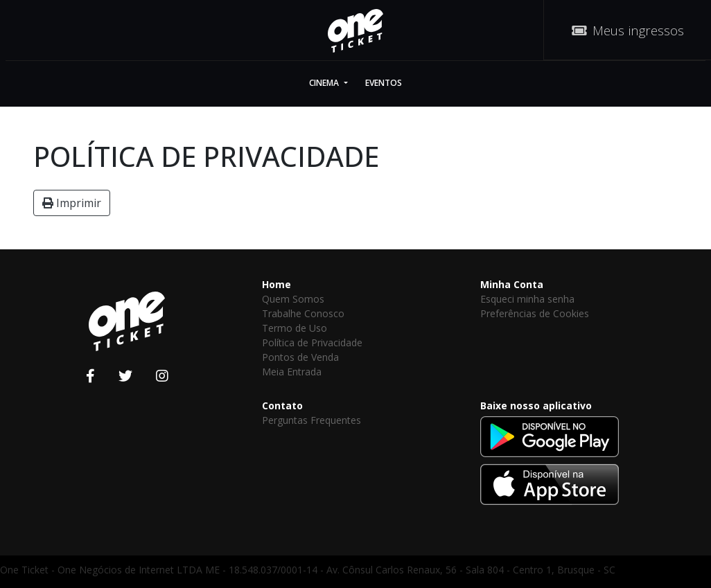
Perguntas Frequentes (311, 420)
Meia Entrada (292, 372)
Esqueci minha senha (527, 299)
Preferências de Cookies (535, 313)
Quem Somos (293, 299)
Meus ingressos (628, 30)
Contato (282, 406)
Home (276, 284)
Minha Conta (512, 284)
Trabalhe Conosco (303, 313)
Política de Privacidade (312, 342)
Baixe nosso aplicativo (536, 406)
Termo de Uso (295, 328)
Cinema (325, 83)
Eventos (384, 83)
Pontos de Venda (300, 357)
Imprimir (72, 203)
